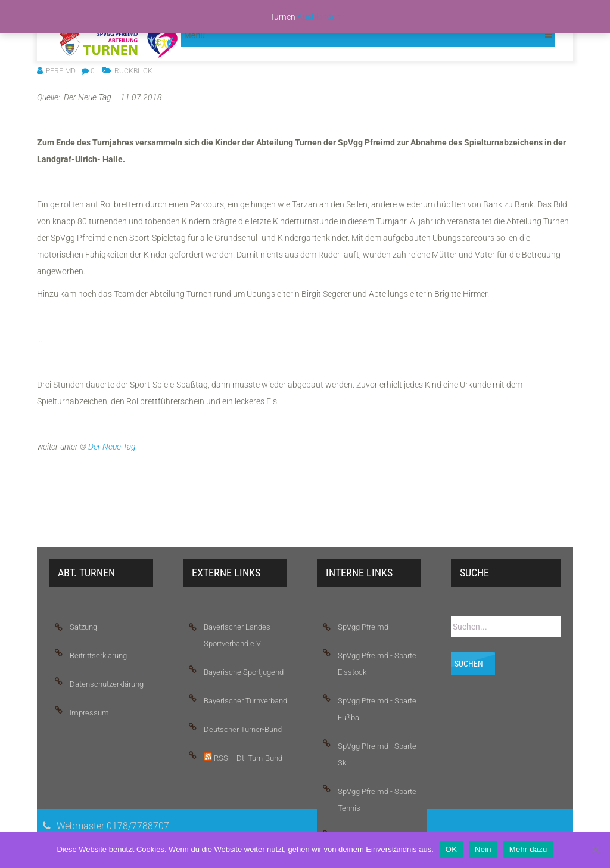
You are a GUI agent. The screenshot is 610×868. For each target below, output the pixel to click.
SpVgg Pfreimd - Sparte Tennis (377, 800)
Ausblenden (319, 17)
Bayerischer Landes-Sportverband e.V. (238, 635)
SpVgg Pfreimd (363, 627)
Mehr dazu (528, 849)
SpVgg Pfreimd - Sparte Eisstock (377, 664)
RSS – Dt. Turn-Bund (243, 757)
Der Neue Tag (112, 447)
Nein (483, 849)
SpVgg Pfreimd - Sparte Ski (377, 754)
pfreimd (61, 71)
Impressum (89, 713)
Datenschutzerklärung (107, 684)
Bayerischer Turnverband (245, 701)
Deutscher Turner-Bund (243, 729)
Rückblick (133, 71)
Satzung (83, 627)
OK (451, 849)
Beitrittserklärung (98, 655)
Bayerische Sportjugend (244, 672)
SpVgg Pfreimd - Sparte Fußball (377, 709)
